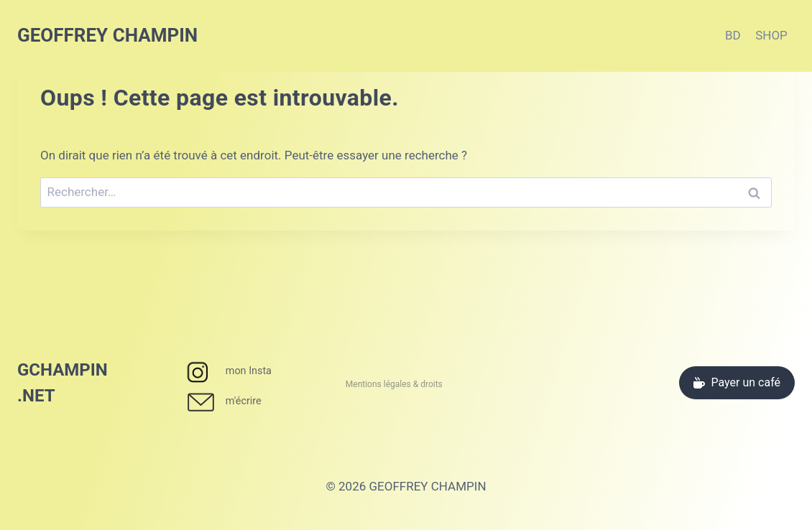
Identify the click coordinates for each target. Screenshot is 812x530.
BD (733, 35)
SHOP (771, 35)
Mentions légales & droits (394, 384)
